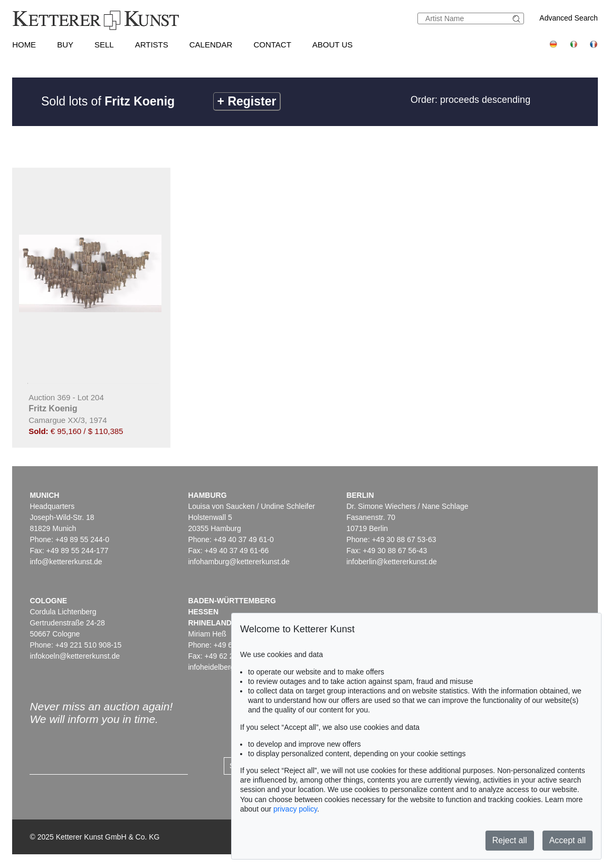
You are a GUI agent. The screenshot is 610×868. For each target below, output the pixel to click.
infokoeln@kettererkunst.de (75, 656)
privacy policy (295, 809)
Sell (104, 45)
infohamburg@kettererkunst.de (239, 562)
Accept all (568, 840)
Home (24, 45)
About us (332, 45)
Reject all (510, 840)
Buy (65, 45)
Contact (272, 45)
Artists (152, 45)
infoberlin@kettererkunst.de (391, 562)
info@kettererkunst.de (66, 562)
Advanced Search (569, 18)
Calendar (211, 45)
